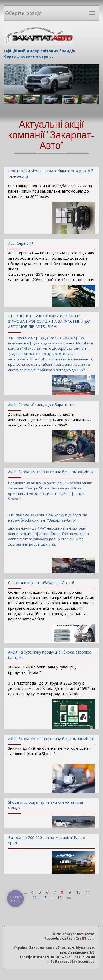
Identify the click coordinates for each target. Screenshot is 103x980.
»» (69, 898)
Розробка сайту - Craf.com (70, 938)
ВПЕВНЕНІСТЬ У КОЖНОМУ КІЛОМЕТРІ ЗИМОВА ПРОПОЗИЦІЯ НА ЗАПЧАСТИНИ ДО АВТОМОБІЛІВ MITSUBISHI (51, 323)
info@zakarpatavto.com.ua (71, 961)
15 (60, 898)
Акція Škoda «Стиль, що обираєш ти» (51, 406)
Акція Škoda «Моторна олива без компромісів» (51, 473)
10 (79, 892)
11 (89, 892)
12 (35, 898)
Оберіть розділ (23, 13)
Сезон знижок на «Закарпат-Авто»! (51, 584)
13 (45, 898)
